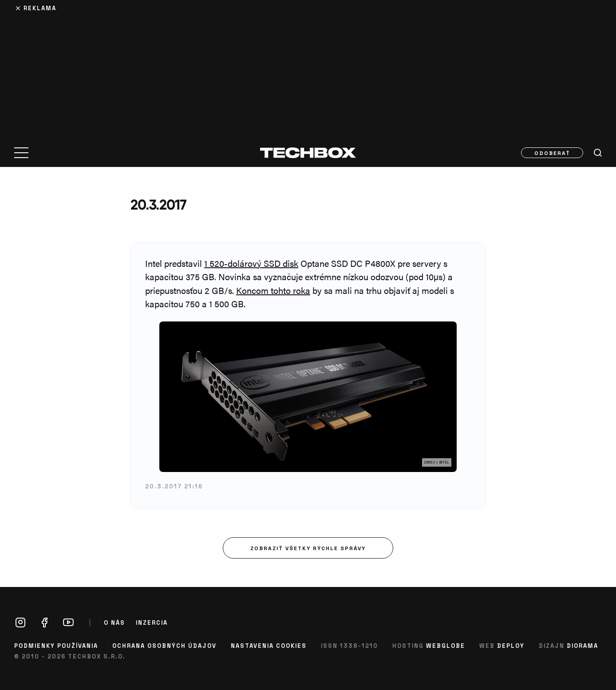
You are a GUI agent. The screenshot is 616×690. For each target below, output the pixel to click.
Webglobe (446, 645)
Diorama (582, 645)
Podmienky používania (56, 645)
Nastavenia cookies (269, 645)
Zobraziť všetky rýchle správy (308, 548)
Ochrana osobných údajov (164, 645)
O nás (115, 623)
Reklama (40, 8)
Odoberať (552, 153)
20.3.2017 (158, 204)
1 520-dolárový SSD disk (251, 263)
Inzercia (152, 623)
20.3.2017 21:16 (174, 486)
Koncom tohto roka (273, 290)
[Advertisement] (308, 67)
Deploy (511, 645)
